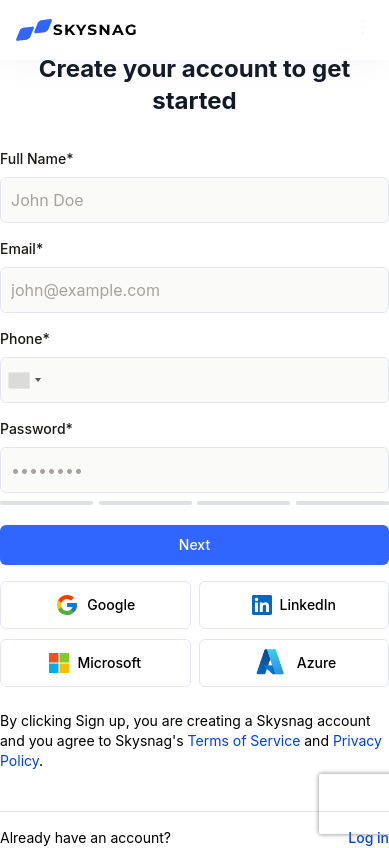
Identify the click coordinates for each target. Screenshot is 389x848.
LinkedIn (294, 605)
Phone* (25, 338)
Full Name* (36, 158)
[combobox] (24, 380)
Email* (21, 248)
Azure (293, 662)
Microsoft (95, 663)
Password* (36, 428)
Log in (368, 837)
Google (95, 605)
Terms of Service (244, 740)
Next (194, 544)
